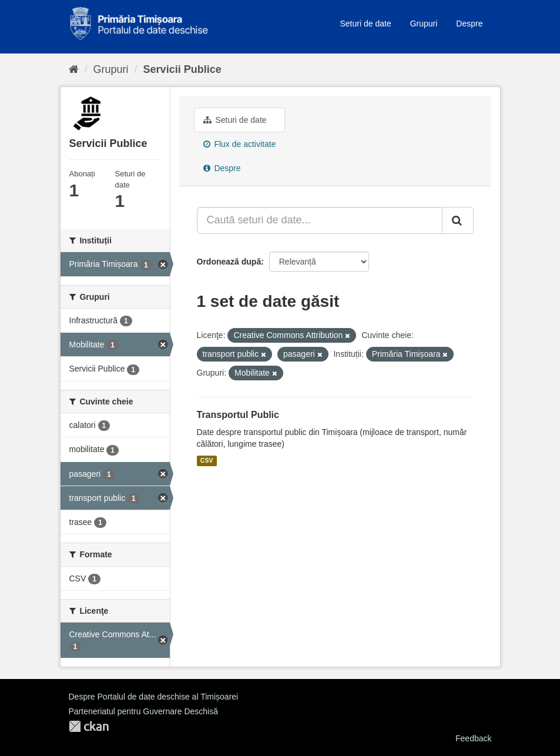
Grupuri (424, 24)
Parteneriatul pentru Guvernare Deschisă (143, 711)
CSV (207, 461)
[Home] (74, 69)
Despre (469, 24)
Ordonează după (229, 262)
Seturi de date (366, 24)
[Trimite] (458, 220)
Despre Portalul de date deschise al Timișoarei (154, 697)
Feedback (473, 738)
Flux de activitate (240, 144)
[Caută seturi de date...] (320, 220)
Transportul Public (238, 415)
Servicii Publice (182, 69)
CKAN (89, 726)
